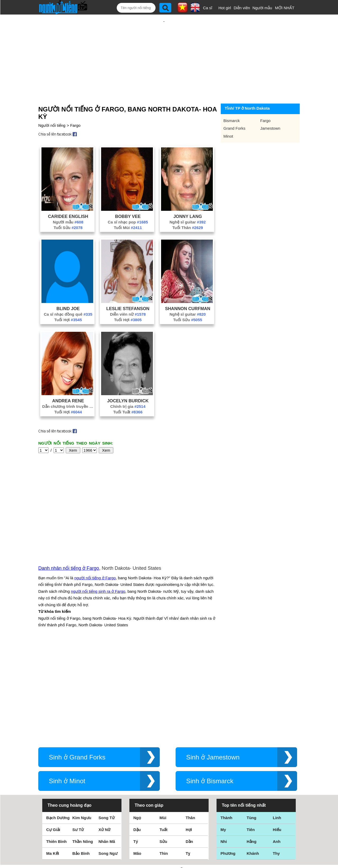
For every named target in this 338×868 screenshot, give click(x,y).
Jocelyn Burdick (128, 384)
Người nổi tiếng (52, 108)
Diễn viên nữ (128, 297)
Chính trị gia (128, 389)
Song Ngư (108, 757)
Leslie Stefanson (128, 291)
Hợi (189, 733)
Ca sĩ (208, 8)
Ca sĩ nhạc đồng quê (68, 297)
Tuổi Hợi (68, 303)
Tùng (252, 721)
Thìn (164, 757)
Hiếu (277, 733)
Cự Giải (53, 733)
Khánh (253, 757)
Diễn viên (242, 8)
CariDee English (68, 199)
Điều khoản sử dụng (169, 811)
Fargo (75, 108)
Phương (228, 757)
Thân (190, 721)
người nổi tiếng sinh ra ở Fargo (98, 535)
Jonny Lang (188, 199)
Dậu (137, 733)
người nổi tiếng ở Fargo (95, 521)
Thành (226, 721)
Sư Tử (78, 733)
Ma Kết (53, 757)
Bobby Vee (128, 199)
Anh (277, 745)
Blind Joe (68, 291)
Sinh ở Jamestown (213, 661)
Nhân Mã (107, 745)
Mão (137, 757)
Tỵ (188, 757)
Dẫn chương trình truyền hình (68, 389)
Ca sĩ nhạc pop (128, 205)
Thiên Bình (57, 745)
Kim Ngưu (82, 721)
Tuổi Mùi (128, 210)
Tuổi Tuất (128, 395)
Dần (189, 745)
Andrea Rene (68, 384)
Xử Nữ (104, 733)
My (223, 733)
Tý (136, 745)
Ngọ (137, 721)
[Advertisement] (164, 49)
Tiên (251, 733)
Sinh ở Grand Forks (77, 661)
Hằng (252, 745)
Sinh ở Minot (67, 685)
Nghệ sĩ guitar (188, 205)
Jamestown (270, 111)
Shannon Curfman (188, 291)
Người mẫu (262, 8)
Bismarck (232, 103)
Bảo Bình (81, 757)
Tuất (163, 733)
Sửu (163, 745)
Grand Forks (234, 111)
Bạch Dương (58, 721)
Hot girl (225, 8)
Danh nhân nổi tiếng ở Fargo (69, 511)
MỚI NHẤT (285, 8)
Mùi (163, 721)
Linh (277, 721)
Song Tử (107, 721)
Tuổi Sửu (68, 210)
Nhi (224, 745)
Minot (228, 119)
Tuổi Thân (187, 210)
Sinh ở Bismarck (210, 685)
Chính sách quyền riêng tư (169, 839)
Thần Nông (83, 745)
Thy (276, 757)
